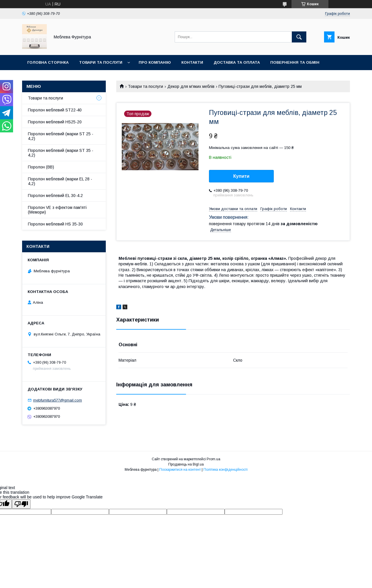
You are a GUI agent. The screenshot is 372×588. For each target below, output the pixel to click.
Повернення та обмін (295, 62)
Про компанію (155, 62)
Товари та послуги (101, 62)
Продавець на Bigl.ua (186, 464)
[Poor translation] (21, 504)
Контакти (192, 62)
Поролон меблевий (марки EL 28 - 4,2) (60, 181)
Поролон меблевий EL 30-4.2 (55, 196)
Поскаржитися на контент (180, 470)
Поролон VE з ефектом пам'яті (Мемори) (57, 210)
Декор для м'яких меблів (191, 86)
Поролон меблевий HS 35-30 (55, 224)
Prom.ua (213, 459)
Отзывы (37, 78)
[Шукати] (299, 37)
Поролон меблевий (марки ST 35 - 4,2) (61, 153)
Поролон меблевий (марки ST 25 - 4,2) (61, 136)
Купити (242, 176)
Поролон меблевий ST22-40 (55, 110)
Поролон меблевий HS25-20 (55, 122)
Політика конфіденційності (226, 470)
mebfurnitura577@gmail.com (58, 400)
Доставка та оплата (237, 62)
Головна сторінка (48, 62)
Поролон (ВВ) (41, 167)
